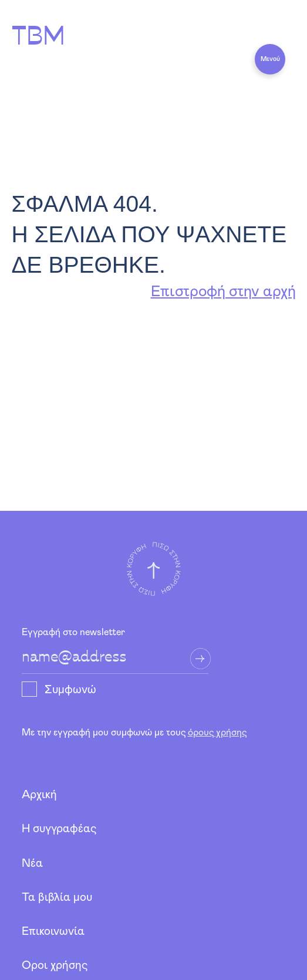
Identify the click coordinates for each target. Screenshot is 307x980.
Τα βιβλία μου (57, 898)
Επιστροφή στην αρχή (223, 291)
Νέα (32, 864)
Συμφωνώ (70, 690)
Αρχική (39, 795)
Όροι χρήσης (55, 966)
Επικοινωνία (53, 932)
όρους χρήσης (217, 733)
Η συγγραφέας (59, 829)
